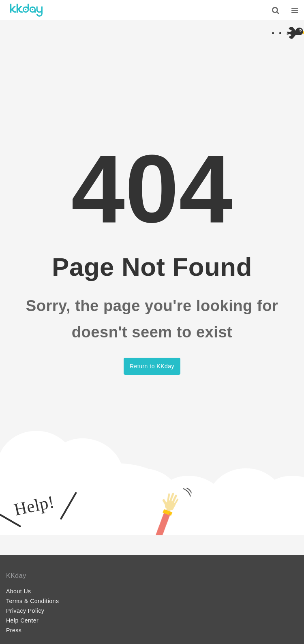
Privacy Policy (25, 611)
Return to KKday (152, 366)
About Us (19, 591)
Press (14, 630)
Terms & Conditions (32, 601)
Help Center (22, 620)
